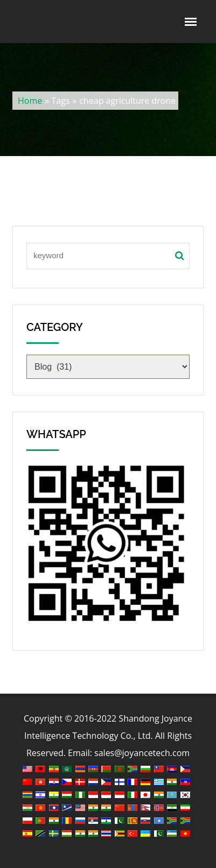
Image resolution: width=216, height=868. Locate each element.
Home (30, 101)
